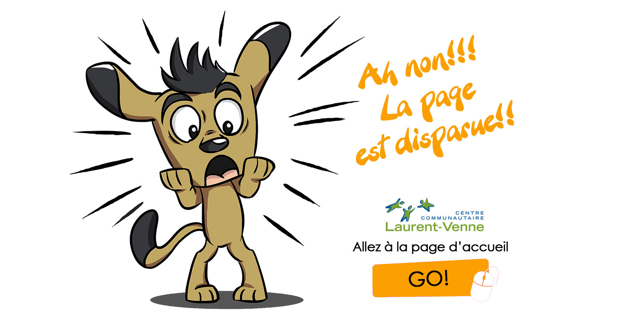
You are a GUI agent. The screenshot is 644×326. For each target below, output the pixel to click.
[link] (302, 160)
